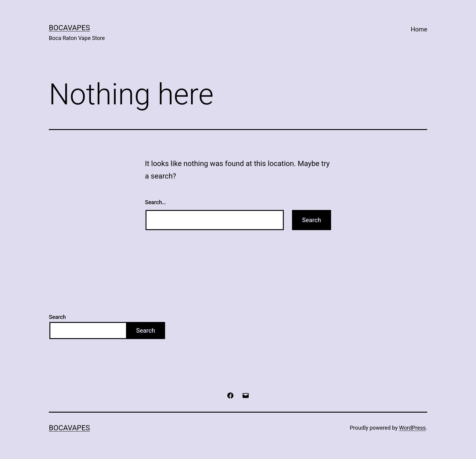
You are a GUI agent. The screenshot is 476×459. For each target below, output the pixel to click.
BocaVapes (69, 28)
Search (57, 317)
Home (419, 29)
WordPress (412, 428)
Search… (155, 202)
